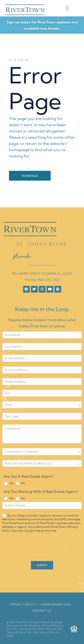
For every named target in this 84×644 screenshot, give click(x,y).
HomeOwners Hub (55, 604)
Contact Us (42, 611)
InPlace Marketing (52, 625)
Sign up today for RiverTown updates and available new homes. (42, 25)
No (20, 483)
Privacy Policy (25, 632)
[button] (67, 8)
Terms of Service (49, 632)
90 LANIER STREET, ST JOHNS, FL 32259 (42, 274)
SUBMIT (42, 565)
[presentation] (36, 548)
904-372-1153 (49, 280)
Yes (9, 483)
